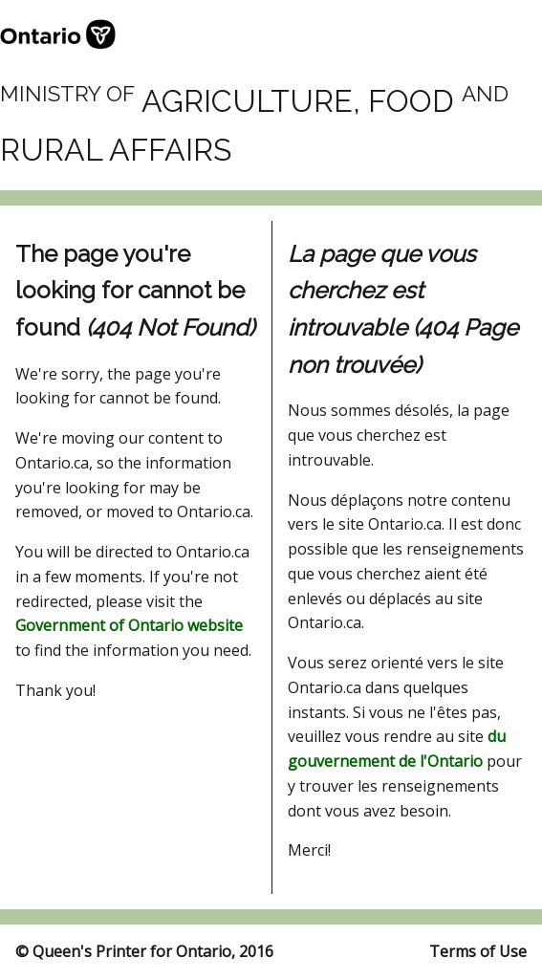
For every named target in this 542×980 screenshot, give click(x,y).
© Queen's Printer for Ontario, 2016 (144, 951)
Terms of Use (478, 951)
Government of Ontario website (129, 625)
